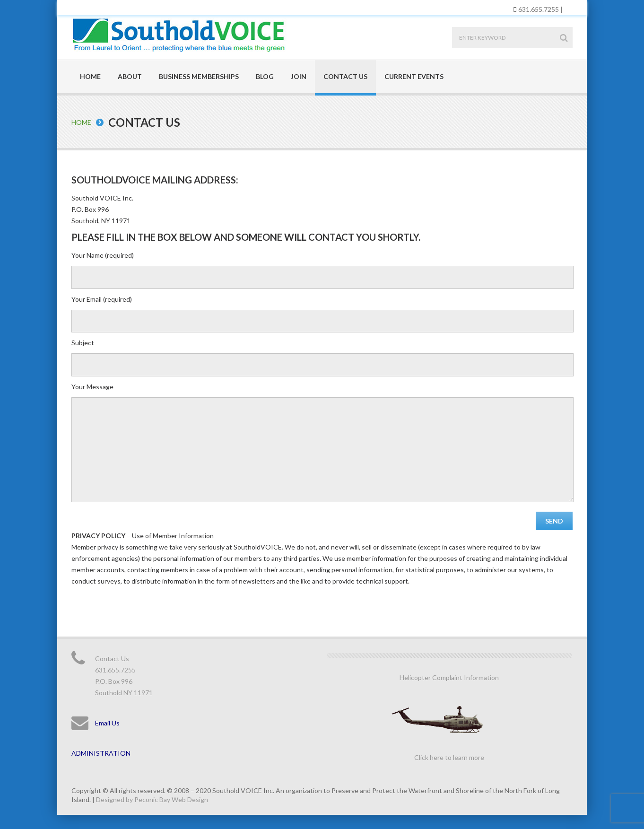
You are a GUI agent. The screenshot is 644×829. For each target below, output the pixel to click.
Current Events (414, 76)
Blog (265, 76)
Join (299, 76)
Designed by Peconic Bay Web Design (152, 799)
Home (90, 76)
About (130, 76)
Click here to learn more (449, 757)
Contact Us (345, 76)
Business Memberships (199, 76)
